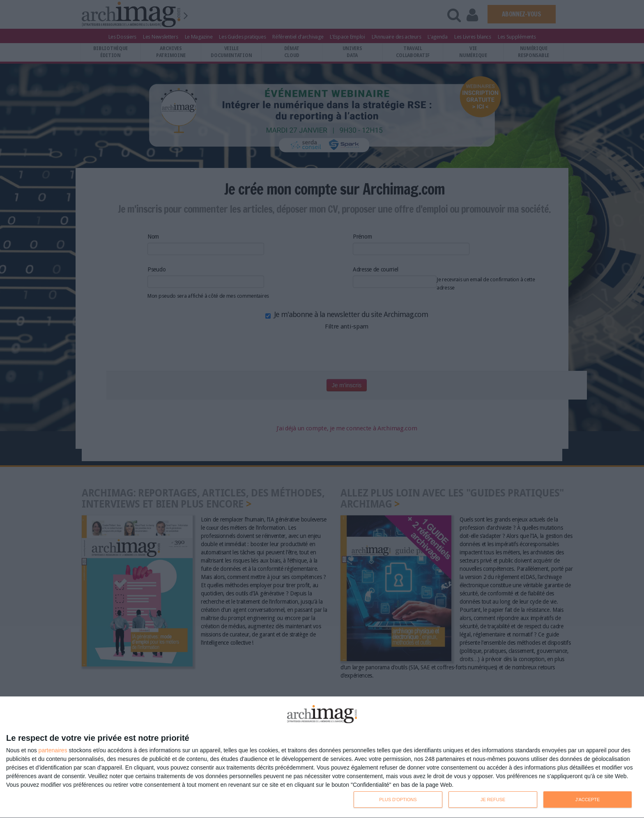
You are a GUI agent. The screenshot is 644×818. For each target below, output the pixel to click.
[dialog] (322, 757)
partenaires (53, 750)
